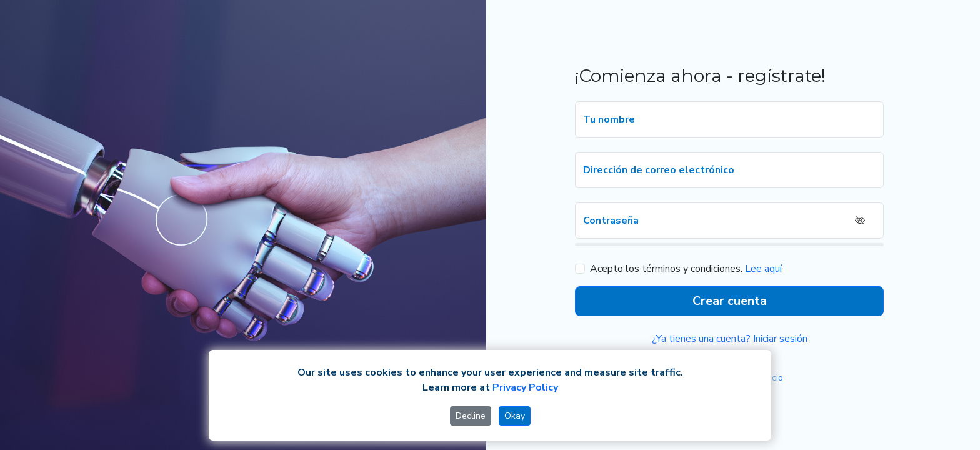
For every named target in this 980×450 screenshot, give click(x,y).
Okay (515, 416)
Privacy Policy (525, 387)
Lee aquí (763, 269)
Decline (471, 416)
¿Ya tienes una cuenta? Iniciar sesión (730, 339)
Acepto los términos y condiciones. (666, 269)
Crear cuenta (730, 301)
